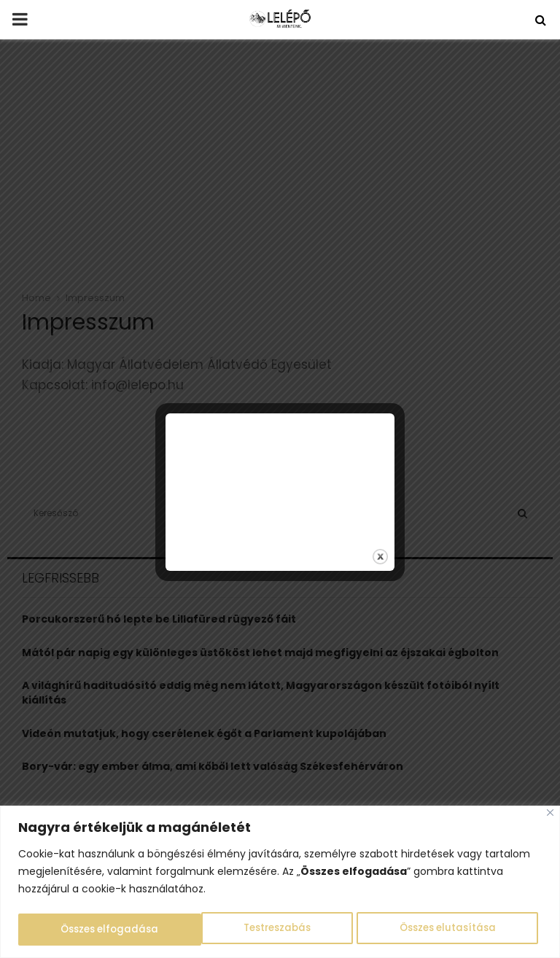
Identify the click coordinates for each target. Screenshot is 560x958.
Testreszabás (93, 930)
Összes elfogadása (451, 930)
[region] (280, 883)
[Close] (550, 814)
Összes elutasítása (264, 930)
